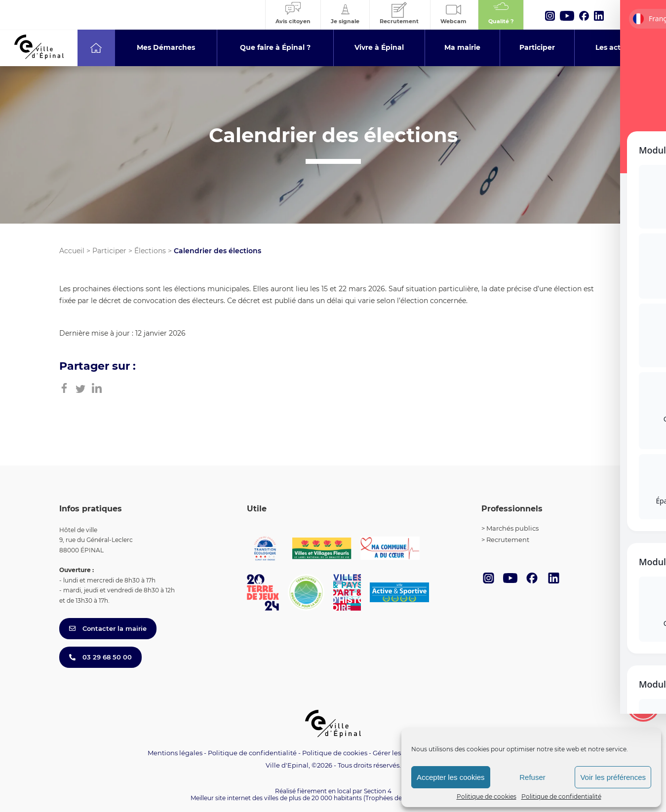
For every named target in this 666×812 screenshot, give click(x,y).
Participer (109, 251)
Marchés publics (512, 528)
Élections (150, 251)
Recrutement (508, 540)
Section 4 (378, 791)
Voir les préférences (613, 777)
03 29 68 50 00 (100, 657)
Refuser (532, 777)
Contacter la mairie (108, 628)
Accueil (72, 251)
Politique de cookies (487, 796)
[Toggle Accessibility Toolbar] (643, 705)
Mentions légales (175, 753)
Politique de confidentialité (561, 796)
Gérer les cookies (400, 753)
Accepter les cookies (451, 777)
